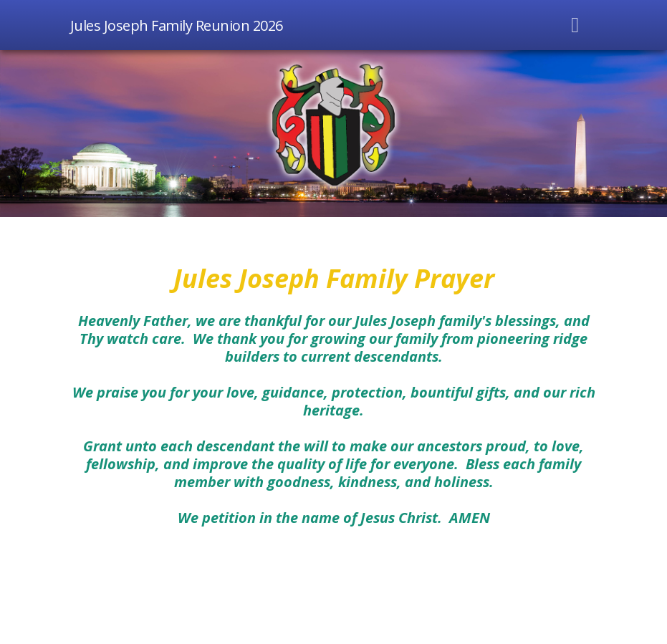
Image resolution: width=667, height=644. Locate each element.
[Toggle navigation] (575, 25)
